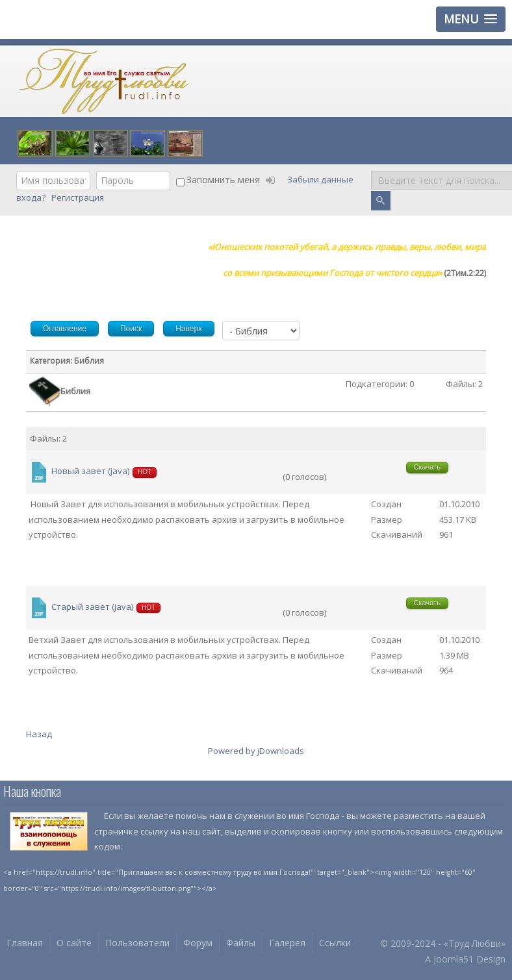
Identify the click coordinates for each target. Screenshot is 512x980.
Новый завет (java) (90, 471)
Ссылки (335, 943)
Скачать (427, 467)
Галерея (287, 943)
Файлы (241, 943)
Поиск (371, 171)
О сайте (74, 943)
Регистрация (79, 197)
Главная (25, 943)
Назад (39, 734)
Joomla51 (454, 959)
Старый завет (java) (92, 607)
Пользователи (137, 943)
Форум (198, 943)
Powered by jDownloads (256, 751)
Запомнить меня (223, 180)
